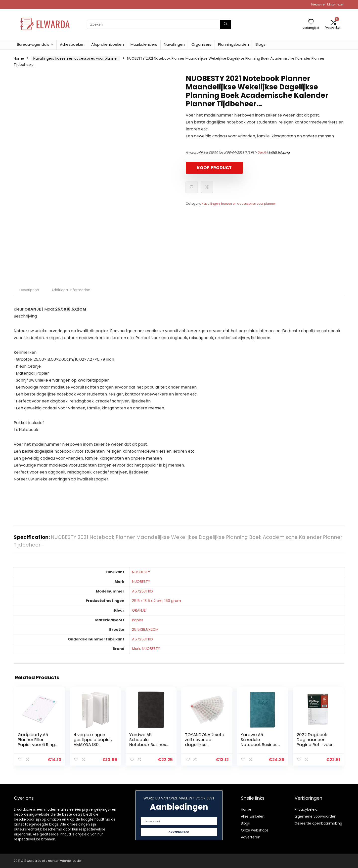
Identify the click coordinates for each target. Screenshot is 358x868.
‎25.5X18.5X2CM (145, 630)
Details (262, 152)
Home (19, 58)
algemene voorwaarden (315, 816)
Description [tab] (29, 290)
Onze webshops (255, 830)
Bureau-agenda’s (33, 44)
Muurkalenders (144, 44)
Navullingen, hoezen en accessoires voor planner (76, 58)
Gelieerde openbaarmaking (318, 823)
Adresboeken (72, 44)
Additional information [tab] (71, 290)
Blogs (261, 44)
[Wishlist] (311, 22)
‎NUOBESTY (141, 572)
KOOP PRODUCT (214, 168)
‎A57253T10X (143, 591)
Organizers (201, 44)
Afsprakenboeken (108, 44)
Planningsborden (233, 44)
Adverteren (251, 837)
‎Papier (138, 620)
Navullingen (174, 44)
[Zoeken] (226, 24)
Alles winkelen (253, 816)
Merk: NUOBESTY (146, 649)
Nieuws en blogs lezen (328, 4)
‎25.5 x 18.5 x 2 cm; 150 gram (157, 601)
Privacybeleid (306, 809)
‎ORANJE (139, 610)
